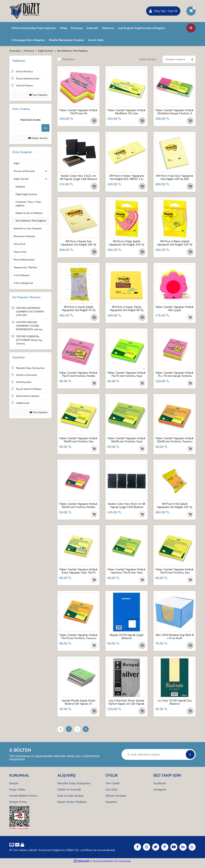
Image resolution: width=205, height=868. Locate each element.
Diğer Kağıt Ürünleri (26, 194)
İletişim (14, 787)
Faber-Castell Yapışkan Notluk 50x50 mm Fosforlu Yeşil (127, 442)
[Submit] (190, 758)
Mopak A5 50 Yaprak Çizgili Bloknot (127, 640)
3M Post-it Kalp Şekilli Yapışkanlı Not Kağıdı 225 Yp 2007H (127, 244)
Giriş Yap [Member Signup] (160, 11)
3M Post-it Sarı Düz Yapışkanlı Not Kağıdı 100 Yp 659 (175, 178)
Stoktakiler (68, 59)
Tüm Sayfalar (39, 412)
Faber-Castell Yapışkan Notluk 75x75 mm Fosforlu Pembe (79, 376)
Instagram (160, 793)
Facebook (160, 787)
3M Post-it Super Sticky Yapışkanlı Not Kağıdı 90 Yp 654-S (127, 310)
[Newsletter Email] (159, 758)
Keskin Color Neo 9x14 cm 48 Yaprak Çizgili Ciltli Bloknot (127, 508)
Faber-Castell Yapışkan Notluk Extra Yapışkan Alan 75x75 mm (78, 574)
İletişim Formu (18, 806)
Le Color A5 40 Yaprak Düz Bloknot (175, 705)
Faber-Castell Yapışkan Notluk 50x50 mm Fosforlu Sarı (79, 442)
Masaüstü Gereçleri (24, 236)
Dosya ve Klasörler (24, 171)
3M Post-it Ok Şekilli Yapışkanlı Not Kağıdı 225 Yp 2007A (175, 508)
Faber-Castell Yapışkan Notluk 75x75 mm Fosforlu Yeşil (127, 376)
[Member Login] (151, 11)
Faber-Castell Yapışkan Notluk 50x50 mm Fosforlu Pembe (79, 508)
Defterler (20, 187)
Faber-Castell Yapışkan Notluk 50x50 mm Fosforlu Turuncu (175, 442)
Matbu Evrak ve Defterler (29, 213)
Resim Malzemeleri (24, 260)
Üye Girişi (112, 793)
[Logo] (25, 11)
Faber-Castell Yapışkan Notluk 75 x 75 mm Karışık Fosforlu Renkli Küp (175, 376)
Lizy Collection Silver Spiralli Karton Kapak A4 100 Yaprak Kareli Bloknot (127, 705)
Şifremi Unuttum (116, 800)
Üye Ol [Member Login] (173, 11)
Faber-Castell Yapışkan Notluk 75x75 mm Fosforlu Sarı (175, 574)
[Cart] (191, 11)
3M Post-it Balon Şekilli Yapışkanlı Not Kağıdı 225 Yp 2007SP (175, 244)
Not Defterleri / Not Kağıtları (73, 51)
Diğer (17, 163)
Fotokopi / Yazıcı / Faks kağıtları (28, 204)
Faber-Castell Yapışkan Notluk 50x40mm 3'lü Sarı (127, 112)
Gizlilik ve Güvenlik (69, 793)
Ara (45, 128)
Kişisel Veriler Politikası (72, 806)
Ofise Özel (20, 244)
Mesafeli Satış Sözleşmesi (74, 787)
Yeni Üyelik (113, 787)
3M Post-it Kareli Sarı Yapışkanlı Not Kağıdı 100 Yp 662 (79, 244)
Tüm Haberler (38, 95)
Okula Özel (20, 252)
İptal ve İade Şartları (71, 800)
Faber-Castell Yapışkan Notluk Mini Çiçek (175, 310)
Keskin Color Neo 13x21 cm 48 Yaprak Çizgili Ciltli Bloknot (79, 178)
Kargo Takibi (17, 793)
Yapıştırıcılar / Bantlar (25, 267)
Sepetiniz (111, 806)
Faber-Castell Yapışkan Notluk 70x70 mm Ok (78, 112)
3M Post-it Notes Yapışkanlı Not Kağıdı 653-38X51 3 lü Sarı (127, 178)
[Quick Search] (25, 128)
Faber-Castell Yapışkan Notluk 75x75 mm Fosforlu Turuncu (79, 640)
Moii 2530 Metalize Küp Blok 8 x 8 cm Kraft (175, 640)
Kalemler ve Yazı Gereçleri (28, 228)
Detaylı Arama (38, 138)
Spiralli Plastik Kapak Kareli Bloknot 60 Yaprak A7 (79, 705)
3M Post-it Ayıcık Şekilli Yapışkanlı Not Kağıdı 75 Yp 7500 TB (79, 310)
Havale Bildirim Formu (23, 800)
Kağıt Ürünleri (21, 179)
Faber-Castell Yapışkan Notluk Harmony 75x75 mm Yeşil (127, 574)
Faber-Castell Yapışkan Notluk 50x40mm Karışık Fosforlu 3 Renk (175, 112)
